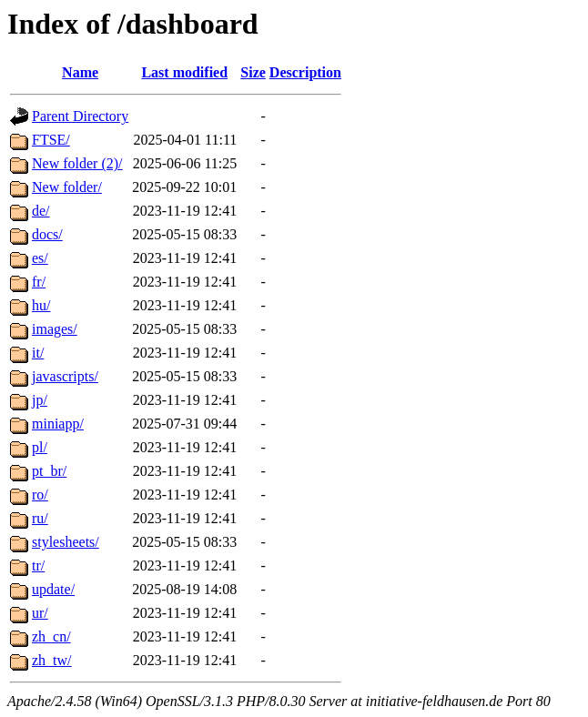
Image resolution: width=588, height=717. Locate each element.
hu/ (41, 305)
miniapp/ (58, 424)
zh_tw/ (52, 660)
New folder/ (67, 187)
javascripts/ (65, 376)
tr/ (38, 566)
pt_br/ (49, 471)
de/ (41, 211)
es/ (40, 258)
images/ (55, 329)
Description (305, 72)
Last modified (184, 72)
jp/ (40, 400)
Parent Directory (80, 116)
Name (80, 72)
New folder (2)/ (77, 163)
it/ (38, 353)
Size (253, 72)
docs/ (47, 234)
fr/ (39, 282)
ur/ (40, 613)
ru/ (40, 518)
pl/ (40, 447)
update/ (53, 589)
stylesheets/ (66, 542)
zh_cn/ (51, 636)
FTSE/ (51, 140)
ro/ (40, 495)
